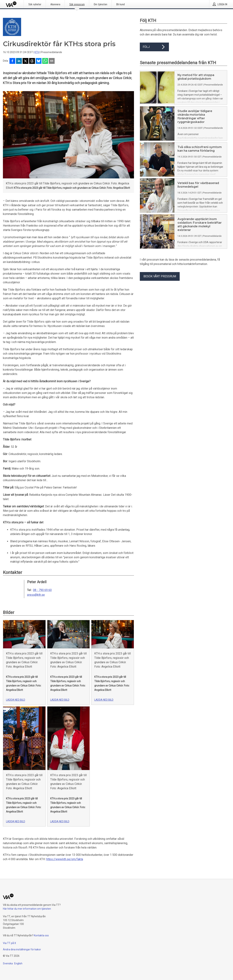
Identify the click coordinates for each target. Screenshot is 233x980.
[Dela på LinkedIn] (19, 61)
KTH (37, 52)
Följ (154, 47)
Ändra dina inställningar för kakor (22, 949)
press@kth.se (36, 595)
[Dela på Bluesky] (39, 61)
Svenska (8, 963)
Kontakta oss (41, 935)
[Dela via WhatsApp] (45, 61)
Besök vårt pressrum (160, 276)
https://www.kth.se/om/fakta (65, 859)
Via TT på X (9, 943)
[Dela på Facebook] (12, 61)
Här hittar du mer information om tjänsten (27, 909)
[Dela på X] (25, 61)
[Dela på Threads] (32, 61)
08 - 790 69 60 (42, 590)
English (18, 963)
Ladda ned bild (16, 700)
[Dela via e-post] (52, 61)
